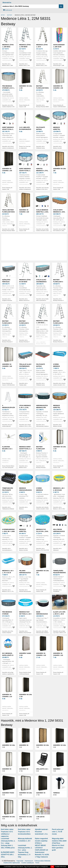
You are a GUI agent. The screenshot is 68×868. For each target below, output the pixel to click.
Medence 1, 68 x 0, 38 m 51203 (59, 489)
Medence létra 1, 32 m (42, 46)
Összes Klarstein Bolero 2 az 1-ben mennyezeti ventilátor (8, 468)
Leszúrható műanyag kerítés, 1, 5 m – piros (25, 848)
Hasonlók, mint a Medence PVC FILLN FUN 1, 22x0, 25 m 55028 (43, 550)
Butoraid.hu (7, 3)
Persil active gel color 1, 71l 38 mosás (58, 832)
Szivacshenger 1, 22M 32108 (59, 46)
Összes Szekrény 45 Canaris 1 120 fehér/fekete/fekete (24, 715)
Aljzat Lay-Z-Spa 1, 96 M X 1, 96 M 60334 (59, 614)
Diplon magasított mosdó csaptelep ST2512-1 (41, 841)
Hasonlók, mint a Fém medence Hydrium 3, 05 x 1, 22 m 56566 (8, 107)
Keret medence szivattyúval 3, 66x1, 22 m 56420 (25, 171)
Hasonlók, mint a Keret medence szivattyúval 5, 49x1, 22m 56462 (8, 148)
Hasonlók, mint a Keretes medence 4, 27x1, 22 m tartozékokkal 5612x (42, 189)
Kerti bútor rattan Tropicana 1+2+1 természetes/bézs (24, 832)
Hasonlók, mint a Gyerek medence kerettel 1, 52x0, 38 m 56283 (43, 509)
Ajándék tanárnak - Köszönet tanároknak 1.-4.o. (42, 832)
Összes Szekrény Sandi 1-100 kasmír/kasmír (25, 673)
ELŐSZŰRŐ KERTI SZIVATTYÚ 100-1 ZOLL (8, 855)
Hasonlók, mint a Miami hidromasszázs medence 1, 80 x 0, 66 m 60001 (42, 633)
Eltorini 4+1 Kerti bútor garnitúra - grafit (58, 848)
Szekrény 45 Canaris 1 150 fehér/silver (58, 88)
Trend (37, 863)
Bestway (10, 15)
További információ (61, 867)
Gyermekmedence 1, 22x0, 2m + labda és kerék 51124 (9, 531)
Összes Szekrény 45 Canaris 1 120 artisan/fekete (58, 674)
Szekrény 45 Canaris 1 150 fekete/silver (7, 171)
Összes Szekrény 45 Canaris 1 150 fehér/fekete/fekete (24, 107)
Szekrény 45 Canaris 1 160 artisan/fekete (25, 212)
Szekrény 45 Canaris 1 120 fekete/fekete (42, 655)
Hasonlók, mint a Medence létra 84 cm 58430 (24, 300)
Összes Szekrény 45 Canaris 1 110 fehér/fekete (7, 715)
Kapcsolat (20, 861)
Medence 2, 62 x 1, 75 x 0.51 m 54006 (8, 573)
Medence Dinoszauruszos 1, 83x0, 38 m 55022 (25, 490)
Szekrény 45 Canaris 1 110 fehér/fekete (7, 697)
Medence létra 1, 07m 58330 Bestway (25, 47)
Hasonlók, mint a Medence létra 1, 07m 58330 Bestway (24, 65)
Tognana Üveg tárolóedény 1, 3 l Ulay (24, 855)
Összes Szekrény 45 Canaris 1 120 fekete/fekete (41, 674)
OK (52, 867)
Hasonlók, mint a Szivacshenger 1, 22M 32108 (59, 65)
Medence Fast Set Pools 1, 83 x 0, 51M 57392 (25, 614)
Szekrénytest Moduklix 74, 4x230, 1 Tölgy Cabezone (42, 855)
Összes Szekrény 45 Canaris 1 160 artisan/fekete (24, 231)
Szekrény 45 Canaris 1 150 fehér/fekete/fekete (27, 88)
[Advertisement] (34, 247)
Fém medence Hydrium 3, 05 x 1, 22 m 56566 (8, 88)
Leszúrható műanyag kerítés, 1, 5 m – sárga (8, 841)
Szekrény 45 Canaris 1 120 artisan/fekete (59, 655)
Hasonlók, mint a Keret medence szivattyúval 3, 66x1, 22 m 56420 (25, 189)
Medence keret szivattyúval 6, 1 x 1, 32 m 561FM (25, 449)
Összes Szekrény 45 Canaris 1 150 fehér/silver (59, 106)
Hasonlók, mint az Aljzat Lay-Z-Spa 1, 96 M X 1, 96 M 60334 (59, 633)
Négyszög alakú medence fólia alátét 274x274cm (59, 841)
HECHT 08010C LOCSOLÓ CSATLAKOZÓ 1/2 (42, 848)
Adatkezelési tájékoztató (12, 863)
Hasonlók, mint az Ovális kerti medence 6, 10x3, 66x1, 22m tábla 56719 (59, 231)
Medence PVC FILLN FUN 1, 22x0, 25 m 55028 (42, 531)
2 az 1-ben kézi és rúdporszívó (25, 128)
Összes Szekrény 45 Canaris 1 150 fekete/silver (7, 189)
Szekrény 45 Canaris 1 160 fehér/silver (7, 366)
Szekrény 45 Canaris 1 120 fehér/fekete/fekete (27, 697)
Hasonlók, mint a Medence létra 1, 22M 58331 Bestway (7, 65)
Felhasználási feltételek (43, 861)
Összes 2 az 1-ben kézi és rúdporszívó (25, 147)
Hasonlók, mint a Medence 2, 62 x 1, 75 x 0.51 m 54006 (8, 591)
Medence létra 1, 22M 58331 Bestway (8, 47)
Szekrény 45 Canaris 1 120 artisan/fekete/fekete (45, 573)
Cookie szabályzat (28, 863)
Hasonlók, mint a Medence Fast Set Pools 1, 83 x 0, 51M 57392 (25, 633)
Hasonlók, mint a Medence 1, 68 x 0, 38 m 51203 (59, 509)
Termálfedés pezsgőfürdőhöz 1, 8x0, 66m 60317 (60, 573)
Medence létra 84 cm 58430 (25, 281)
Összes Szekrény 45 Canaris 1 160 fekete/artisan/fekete (58, 189)
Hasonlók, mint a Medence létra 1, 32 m (42, 65)
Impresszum (29, 861)
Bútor (3, 15)
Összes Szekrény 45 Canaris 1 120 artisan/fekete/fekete (41, 591)
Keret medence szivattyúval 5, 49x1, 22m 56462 (8, 129)
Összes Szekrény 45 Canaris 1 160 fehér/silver (9, 384)
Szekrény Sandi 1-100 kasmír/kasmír (25, 655)
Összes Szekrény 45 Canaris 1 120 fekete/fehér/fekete (58, 468)
